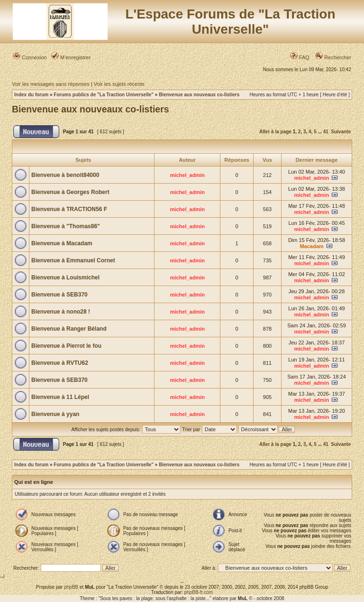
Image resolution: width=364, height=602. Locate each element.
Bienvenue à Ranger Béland (69, 329)
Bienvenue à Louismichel (65, 278)
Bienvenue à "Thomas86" (66, 226)
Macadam (311, 246)
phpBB (71, 587)
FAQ (300, 57)
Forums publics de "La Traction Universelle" (104, 95)
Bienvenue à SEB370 (59, 295)
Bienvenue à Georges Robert (70, 192)
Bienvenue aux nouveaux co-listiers (199, 95)
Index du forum (31, 95)
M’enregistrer (71, 57)
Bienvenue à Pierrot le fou (66, 346)
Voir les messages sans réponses (51, 84)
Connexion (30, 57)
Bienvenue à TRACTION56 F (69, 209)
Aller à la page (275, 132)
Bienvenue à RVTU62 (60, 363)
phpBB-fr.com (199, 592)
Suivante (341, 132)
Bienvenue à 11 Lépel (60, 397)
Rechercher (333, 57)
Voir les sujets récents (119, 84)
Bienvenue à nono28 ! (61, 312)
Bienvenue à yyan (55, 414)
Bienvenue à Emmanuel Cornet (73, 260)
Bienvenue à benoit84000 (65, 175)
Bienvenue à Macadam (62, 243)
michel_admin (187, 175)
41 (326, 132)
